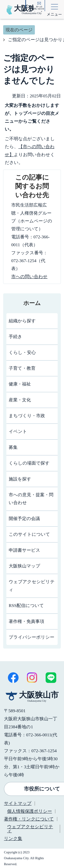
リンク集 (13, 838)
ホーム (32, 303)
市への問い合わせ (29, 277)
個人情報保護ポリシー (30, 811)
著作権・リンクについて (29, 819)
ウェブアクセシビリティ (30, 829)
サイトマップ (18, 803)
